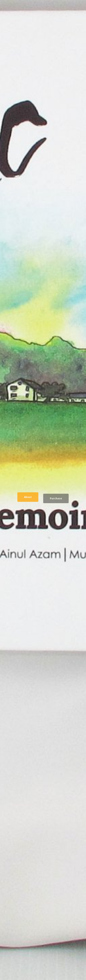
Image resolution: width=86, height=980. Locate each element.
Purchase (56, 499)
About (28, 497)
